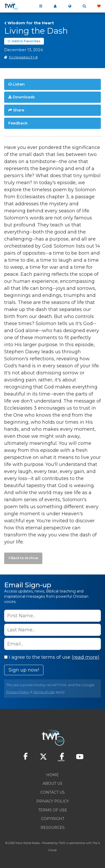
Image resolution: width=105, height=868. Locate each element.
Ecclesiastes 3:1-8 (23, 57)
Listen (19, 84)
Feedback (18, 123)
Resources (53, 828)
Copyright (53, 819)
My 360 (55, 6)
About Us (52, 783)
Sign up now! (24, 670)
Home (52, 775)
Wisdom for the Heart (31, 23)
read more (86, 657)
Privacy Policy (18, 692)
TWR (62, 843)
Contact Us (52, 792)
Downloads (24, 97)
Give (99, 6)
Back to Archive (25, 558)
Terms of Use (44, 692)
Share (19, 110)
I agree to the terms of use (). (52, 657)
